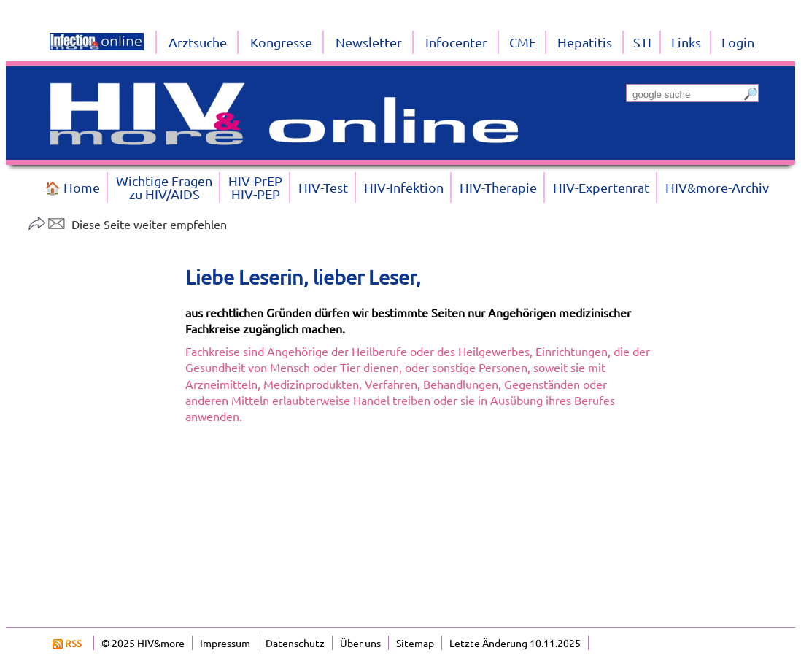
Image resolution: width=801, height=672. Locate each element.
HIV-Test (323, 187)
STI (642, 42)
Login (738, 42)
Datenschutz (295, 643)
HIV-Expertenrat (601, 187)
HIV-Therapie (498, 187)
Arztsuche (198, 42)
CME (523, 42)
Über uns (360, 643)
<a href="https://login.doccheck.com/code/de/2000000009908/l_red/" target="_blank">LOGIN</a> (419, 525)
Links (686, 42)
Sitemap (415, 643)
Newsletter (369, 42)
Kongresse (281, 42)
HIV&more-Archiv (717, 187)
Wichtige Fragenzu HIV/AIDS (164, 187)
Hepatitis (585, 42)
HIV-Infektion (404, 187)
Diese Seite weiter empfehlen (127, 224)
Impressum (225, 643)
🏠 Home (72, 187)
